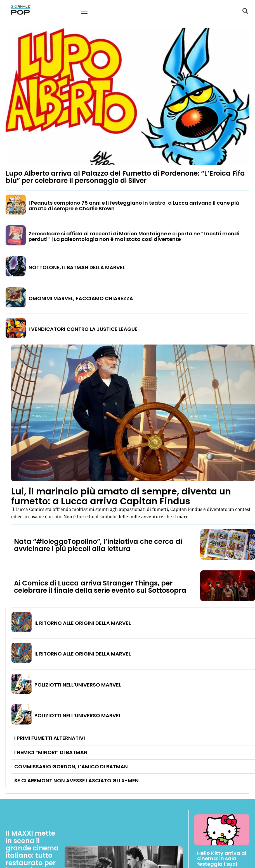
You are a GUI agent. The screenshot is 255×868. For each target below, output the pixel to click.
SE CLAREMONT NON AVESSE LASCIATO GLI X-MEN (76, 780)
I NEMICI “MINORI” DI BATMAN (51, 752)
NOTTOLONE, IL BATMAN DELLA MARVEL (77, 267)
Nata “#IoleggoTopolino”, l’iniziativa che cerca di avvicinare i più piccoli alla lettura (98, 545)
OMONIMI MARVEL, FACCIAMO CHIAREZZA (81, 298)
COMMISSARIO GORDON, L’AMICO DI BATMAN (71, 767)
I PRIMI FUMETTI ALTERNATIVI (50, 738)
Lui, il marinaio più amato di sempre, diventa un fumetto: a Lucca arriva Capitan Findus (121, 496)
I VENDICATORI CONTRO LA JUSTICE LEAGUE (83, 329)
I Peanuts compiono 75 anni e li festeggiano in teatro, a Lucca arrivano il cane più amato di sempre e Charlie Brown (134, 206)
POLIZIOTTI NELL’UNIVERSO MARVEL (78, 685)
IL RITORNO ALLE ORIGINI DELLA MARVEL (83, 623)
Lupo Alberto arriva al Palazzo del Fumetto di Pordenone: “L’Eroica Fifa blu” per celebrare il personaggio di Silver (125, 177)
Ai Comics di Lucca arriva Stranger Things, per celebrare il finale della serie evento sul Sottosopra (100, 587)
